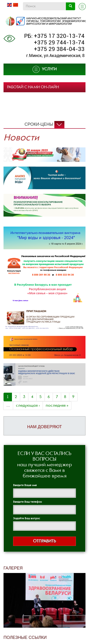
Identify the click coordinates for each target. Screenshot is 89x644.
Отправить (44, 541)
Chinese (16, 5)
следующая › (28, 406)
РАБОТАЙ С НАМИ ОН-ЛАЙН (33, 87)
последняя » (57, 406)
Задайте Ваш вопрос (27, 518)
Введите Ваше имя (25, 485)
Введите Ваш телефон (28, 502)
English (9, 5)
